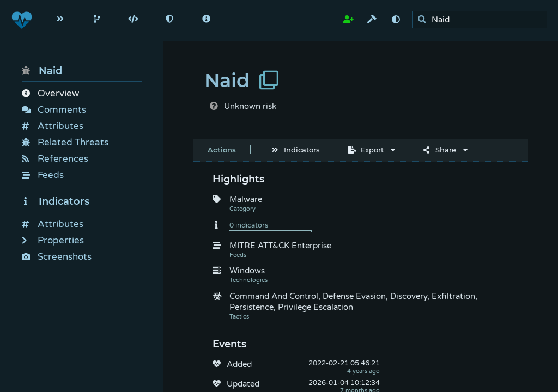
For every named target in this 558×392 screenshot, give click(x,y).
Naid (42, 71)
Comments (54, 110)
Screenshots (57, 257)
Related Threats (65, 142)
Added (239, 364)
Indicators (56, 201)
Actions (222, 150)
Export (366, 150)
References (55, 159)
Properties (53, 240)
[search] (483, 20)
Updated (243, 384)
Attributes (53, 126)
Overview (50, 93)
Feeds (43, 175)
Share (440, 150)
